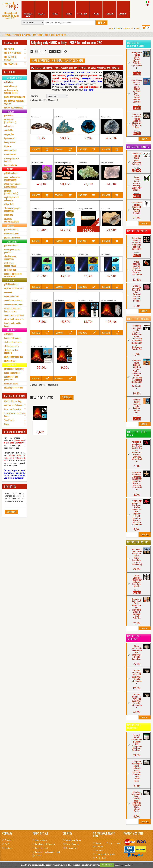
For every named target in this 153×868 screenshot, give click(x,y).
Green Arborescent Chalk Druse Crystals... (88, 158)
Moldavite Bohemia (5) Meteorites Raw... (65, 204)
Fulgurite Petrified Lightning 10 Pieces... (64, 158)
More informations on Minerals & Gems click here (57, 61)
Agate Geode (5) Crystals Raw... (39, 112)
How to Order (41, 840)
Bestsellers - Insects (138, 147)
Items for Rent (41, 848)
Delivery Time (72, 848)
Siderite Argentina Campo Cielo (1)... (39, 250)
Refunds (99, 850)
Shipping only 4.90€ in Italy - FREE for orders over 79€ (66, 42)
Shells (55, 8)
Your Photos (9, 420)
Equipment (123, 8)
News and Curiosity (12, 409)
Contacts (9, 848)
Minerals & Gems (28, 9)
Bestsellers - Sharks (138, 319)
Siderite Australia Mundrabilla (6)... (62, 250)
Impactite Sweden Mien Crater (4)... (39, 204)
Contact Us (128, 28)
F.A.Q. (7, 844)
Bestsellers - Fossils (138, 542)
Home (118, 28)
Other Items (82, 8)
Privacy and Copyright (105, 854)
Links (6, 424)
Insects (42, 8)
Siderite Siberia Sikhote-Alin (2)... (109, 250)
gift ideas (37, 35)
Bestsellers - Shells (137, 231)
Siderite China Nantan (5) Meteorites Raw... (87, 250)
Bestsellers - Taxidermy (134, 638)
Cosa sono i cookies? (123, 865)
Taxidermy (110, 8)
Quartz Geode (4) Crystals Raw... (109, 204)
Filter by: (34, 96)
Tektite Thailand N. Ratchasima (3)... (63, 295)
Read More (36, 149)
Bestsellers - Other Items (137, 433)
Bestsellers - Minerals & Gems (136, 44)
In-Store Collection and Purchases (46, 854)
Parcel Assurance (73, 844)
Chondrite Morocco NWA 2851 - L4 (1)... (40, 158)
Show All (67, 397)
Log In (111, 28)
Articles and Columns (13, 405)
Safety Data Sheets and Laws (15, 415)
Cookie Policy (102, 858)
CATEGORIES (10, 72)
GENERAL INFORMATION (15, 432)
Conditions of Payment (45, 844)
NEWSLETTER (10, 487)
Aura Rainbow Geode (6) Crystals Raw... (87, 112)
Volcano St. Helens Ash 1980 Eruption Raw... (41, 341)
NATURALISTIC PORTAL (15, 396)
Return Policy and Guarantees (107, 845)
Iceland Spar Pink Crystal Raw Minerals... (111, 158)
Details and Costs (73, 840)
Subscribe (11, 512)
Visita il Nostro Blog (13, 401)
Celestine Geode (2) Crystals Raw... (110, 112)
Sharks (69, 8)
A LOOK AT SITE (11, 43)
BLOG (137, 28)
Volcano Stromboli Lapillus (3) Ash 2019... (65, 341)
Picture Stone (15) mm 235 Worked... (88, 204)
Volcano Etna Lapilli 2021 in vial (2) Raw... (88, 295)
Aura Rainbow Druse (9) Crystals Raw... (63, 112)
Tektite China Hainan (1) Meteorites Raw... (40, 295)
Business (9, 840)
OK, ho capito (107, 865)
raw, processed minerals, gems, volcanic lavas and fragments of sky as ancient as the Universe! (75, 68)
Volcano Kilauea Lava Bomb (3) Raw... (111, 295)
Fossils (96, 8)
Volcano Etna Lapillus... (40, 424)
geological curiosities (55, 35)
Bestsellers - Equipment (134, 727)
